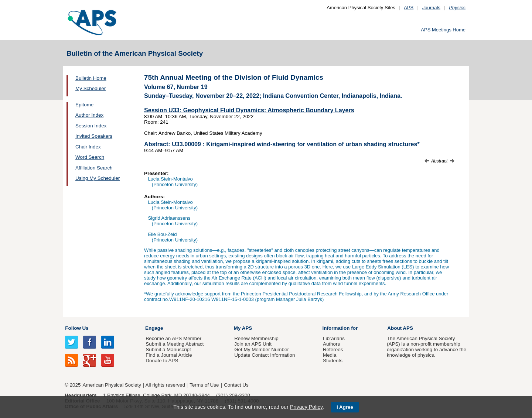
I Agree (345, 407)
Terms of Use (204, 385)
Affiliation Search (94, 168)
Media (330, 355)
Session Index (91, 126)
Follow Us (77, 328)
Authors (331, 344)
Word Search (90, 157)
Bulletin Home (91, 78)
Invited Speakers (94, 136)
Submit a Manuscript (168, 350)
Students (333, 361)
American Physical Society (112, 385)
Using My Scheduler (98, 178)
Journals (431, 8)
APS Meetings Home (443, 30)
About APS (400, 328)
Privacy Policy (306, 407)
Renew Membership (256, 338)
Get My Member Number (262, 350)
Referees (333, 350)
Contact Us (236, 385)
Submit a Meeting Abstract (175, 344)
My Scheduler (91, 88)
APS (409, 8)
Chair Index (88, 147)
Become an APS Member (173, 338)
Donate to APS (162, 361)
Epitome (84, 105)
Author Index (89, 115)
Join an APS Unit (253, 344)
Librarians (334, 338)
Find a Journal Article (169, 355)
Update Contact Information (265, 355)
